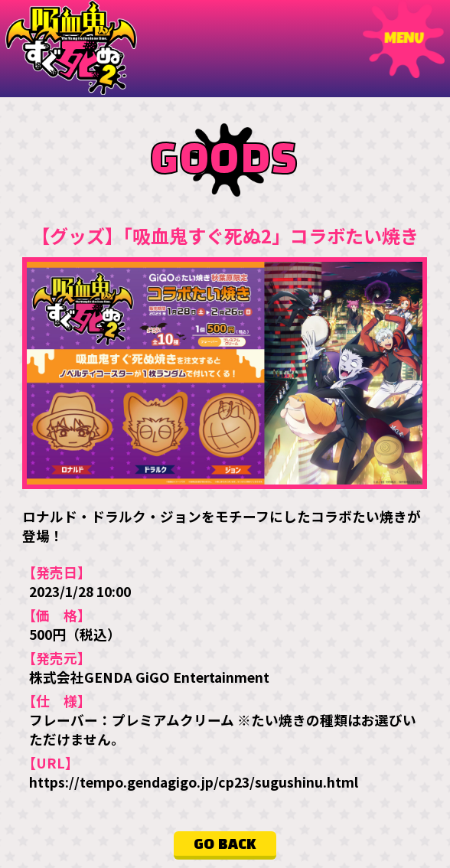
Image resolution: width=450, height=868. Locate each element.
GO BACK (225, 844)
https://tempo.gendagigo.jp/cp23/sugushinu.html (194, 782)
